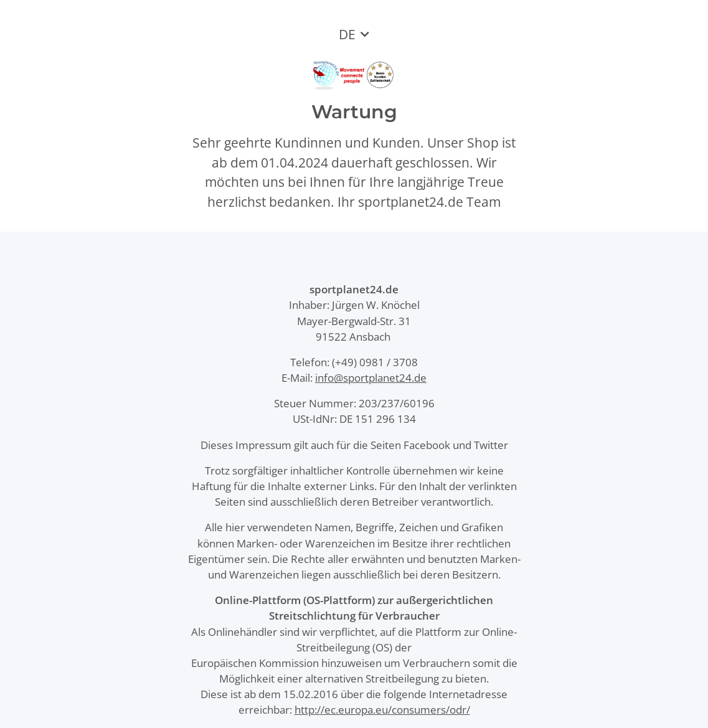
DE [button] (347, 34)
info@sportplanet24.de (371, 378)
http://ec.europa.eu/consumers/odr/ (382, 710)
